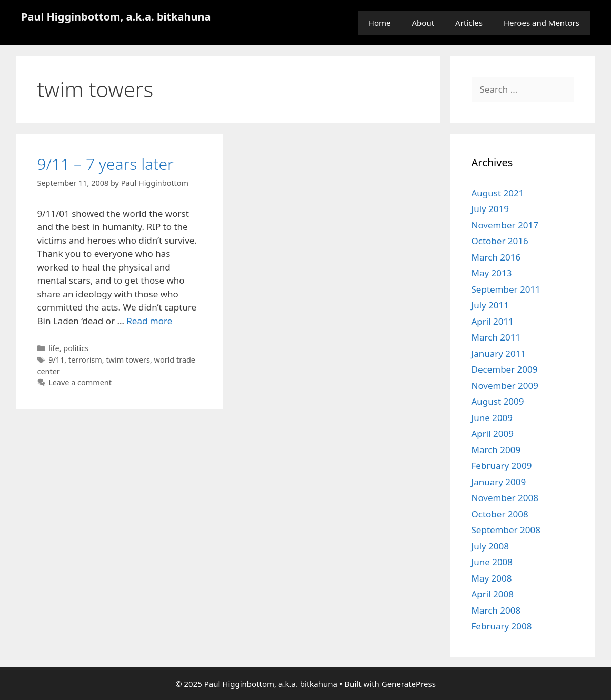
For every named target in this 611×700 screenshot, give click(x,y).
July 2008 (490, 546)
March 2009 (496, 450)
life (54, 348)
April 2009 (493, 433)
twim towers (128, 360)
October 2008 (500, 514)
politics (76, 348)
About (423, 23)
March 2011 (496, 337)
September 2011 (506, 289)
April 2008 (493, 594)
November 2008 (505, 498)
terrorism (85, 360)
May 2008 (492, 578)
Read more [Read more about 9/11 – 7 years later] (149, 321)
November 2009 (505, 386)
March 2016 (496, 257)
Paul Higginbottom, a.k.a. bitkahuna (116, 17)
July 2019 (490, 209)
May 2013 (492, 273)
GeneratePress (409, 684)
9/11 (56, 360)
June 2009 (492, 418)
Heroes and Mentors (542, 23)
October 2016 (500, 241)
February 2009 (502, 466)
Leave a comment (80, 382)
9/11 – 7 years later (106, 164)
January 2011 (499, 353)
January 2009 (499, 482)
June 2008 (492, 562)
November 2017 (505, 225)
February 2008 (502, 626)
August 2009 (498, 401)
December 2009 (505, 369)
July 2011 (490, 305)
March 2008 (496, 610)
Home (380, 23)
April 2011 (493, 321)
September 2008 (506, 530)
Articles (469, 23)
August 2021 (498, 193)
